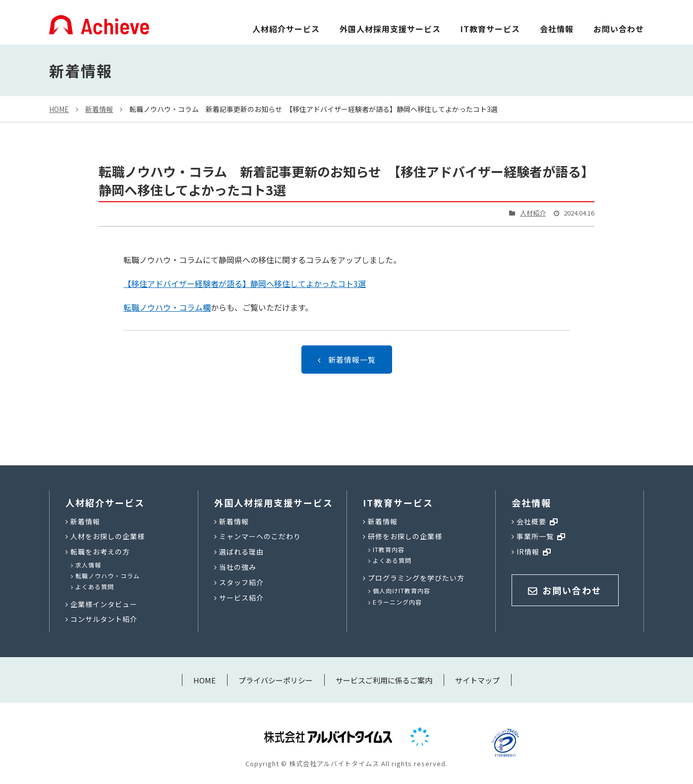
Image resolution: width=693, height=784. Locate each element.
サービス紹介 (241, 598)
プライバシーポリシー (276, 680)
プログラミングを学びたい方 (416, 578)
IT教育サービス (490, 29)
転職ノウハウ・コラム (108, 576)
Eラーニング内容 (397, 602)
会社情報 (557, 29)
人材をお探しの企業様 (108, 536)
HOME (59, 109)
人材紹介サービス (286, 29)
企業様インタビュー (104, 604)
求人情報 (88, 565)
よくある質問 (95, 587)
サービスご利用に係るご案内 (384, 680)
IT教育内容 (389, 549)
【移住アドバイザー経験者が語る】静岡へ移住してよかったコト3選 (245, 283)
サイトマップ (477, 680)
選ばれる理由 (241, 552)
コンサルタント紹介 (104, 619)
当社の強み (238, 567)
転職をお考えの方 (100, 552)
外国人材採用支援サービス (390, 29)
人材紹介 (533, 213)
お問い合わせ (619, 29)
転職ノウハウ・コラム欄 (167, 307)
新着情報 (99, 109)
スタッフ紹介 (241, 582)
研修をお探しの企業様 (405, 536)
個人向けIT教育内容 (402, 590)
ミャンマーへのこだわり (260, 536)
